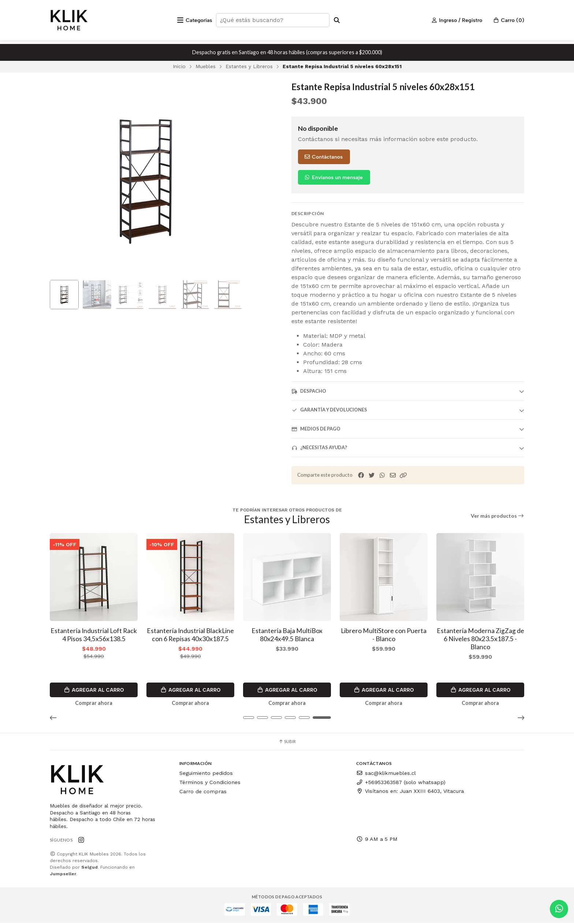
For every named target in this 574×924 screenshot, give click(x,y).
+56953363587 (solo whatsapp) (401, 783)
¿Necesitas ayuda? (319, 448)
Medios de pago (316, 429)
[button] (403, 475)
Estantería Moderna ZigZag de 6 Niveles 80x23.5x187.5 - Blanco (480, 639)
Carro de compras (203, 792)
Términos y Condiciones (210, 783)
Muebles (206, 66)
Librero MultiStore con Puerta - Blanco (384, 635)
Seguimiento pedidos (206, 774)
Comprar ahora (94, 703)
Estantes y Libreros (249, 66)
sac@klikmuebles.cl (386, 774)
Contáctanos (323, 157)
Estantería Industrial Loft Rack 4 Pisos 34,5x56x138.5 (94, 635)
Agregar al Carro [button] (94, 690)
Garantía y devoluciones (329, 410)
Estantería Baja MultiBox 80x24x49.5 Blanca (287, 635)
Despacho (309, 391)
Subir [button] (287, 742)
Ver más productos (498, 516)
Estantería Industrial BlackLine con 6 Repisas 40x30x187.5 (190, 635)
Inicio (179, 66)
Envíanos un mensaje (333, 177)
